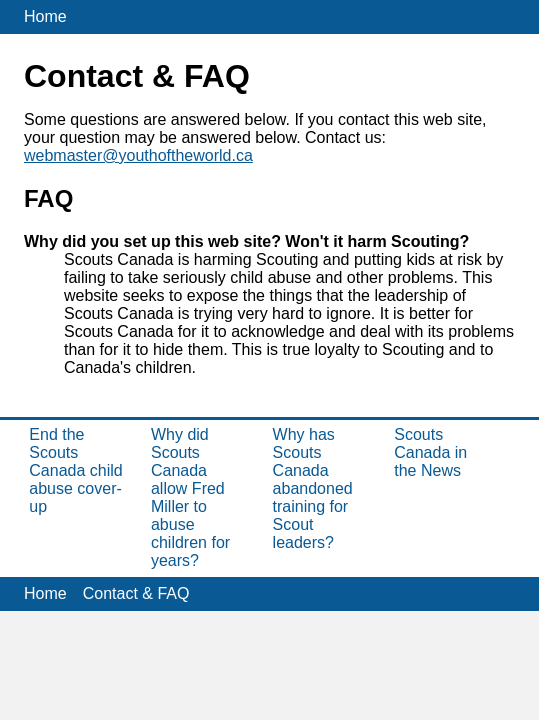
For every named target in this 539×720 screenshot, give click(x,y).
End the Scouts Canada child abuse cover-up (75, 470)
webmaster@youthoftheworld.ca (138, 155)
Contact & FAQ (136, 593)
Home (45, 16)
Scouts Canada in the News (430, 452)
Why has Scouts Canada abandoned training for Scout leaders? (313, 488)
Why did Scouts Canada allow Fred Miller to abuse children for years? (190, 497)
